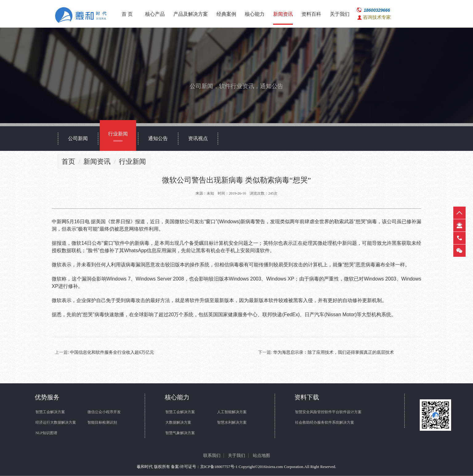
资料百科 (311, 14)
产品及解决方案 (191, 14)
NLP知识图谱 (46, 433)
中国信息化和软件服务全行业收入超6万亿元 (112, 352)
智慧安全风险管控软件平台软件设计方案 (328, 412)
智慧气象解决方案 (180, 433)
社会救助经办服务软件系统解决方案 (325, 422)
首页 (68, 161)
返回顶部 (459, 213)
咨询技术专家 (377, 17)
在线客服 (459, 225)
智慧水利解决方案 (232, 422)
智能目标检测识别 (102, 422)
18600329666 (377, 10)
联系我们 (212, 456)
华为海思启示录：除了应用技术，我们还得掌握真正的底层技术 (334, 352)
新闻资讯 (283, 14)
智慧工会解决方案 (50, 412)
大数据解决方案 (178, 422)
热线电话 (459, 238)
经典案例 (226, 14)
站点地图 (261, 456)
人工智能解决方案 (232, 412)
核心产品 (155, 14)
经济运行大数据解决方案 (56, 422)
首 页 (127, 14)
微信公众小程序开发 (104, 412)
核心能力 (255, 14)
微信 (459, 251)
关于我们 (340, 14)
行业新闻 (132, 161)
